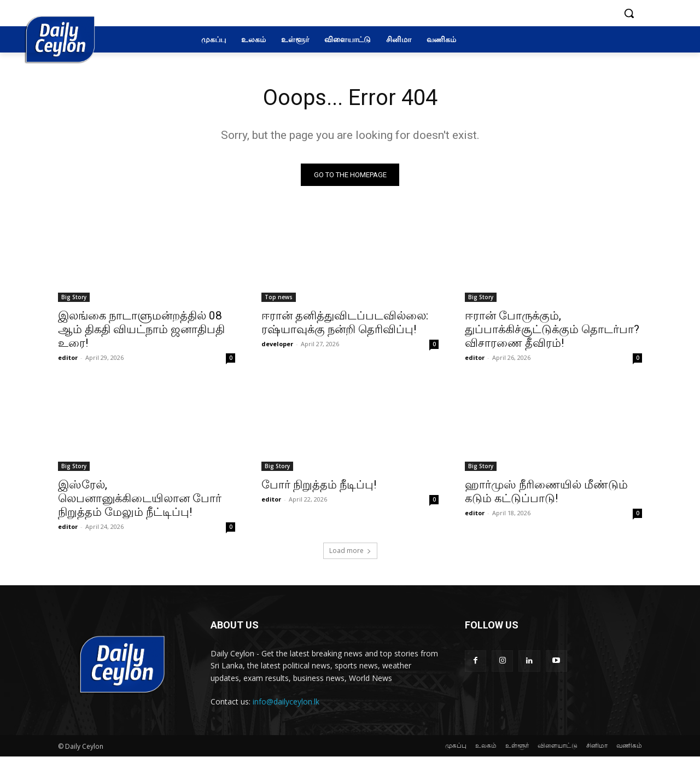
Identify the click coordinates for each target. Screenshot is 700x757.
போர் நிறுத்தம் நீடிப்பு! (319, 485)
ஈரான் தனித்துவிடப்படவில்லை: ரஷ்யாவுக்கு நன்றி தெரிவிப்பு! (345, 322)
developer (277, 344)
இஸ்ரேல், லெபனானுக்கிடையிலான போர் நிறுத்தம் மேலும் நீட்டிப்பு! (140, 498)
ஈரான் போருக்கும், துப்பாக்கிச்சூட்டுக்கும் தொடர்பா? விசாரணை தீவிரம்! (552, 329)
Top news (279, 297)
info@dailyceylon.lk (286, 701)
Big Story (74, 297)
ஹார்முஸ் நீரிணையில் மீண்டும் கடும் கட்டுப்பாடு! (546, 491)
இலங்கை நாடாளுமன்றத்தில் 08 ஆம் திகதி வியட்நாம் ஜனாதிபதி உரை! (141, 329)
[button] (629, 13)
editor (68, 357)
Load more (350, 551)
